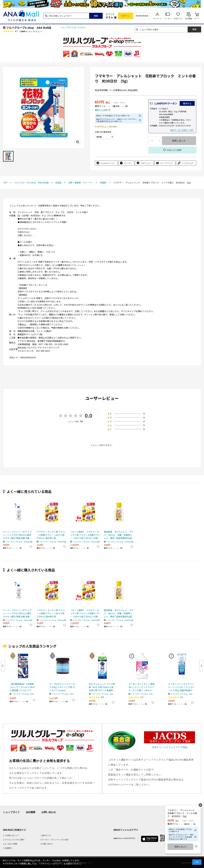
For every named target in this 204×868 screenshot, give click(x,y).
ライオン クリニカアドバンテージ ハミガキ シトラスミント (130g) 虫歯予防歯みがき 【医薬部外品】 (181, 687)
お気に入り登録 (174, 150)
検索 (96, 16)
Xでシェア (128, 163)
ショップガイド (11, 812)
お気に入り (178, 18)
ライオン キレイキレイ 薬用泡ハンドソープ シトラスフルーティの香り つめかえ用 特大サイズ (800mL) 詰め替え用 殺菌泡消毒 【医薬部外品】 (142, 687)
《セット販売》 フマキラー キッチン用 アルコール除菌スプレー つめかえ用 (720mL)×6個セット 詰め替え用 (85, 535)
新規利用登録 (142, 16)
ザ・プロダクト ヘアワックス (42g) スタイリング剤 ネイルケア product (62, 687)
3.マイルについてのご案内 (14, 840)
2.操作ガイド (46, 835)
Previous (3, 666)
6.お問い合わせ (47, 844)
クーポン (168, 18)
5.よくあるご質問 (10, 844)
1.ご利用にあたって (11, 835)
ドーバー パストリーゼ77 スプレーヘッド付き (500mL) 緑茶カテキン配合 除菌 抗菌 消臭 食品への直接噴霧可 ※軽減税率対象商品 (18, 535)
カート (197, 18)
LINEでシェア (146, 163)
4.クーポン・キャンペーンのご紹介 (55, 840)
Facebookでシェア (108, 163)
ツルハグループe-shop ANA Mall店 (29, 27)
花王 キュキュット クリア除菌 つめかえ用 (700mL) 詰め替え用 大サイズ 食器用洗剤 (102, 687)
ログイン (125, 16)
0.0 (89, 416)
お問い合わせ (49, 812)
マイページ (157, 18)
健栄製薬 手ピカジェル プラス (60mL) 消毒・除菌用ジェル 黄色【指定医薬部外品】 (119, 535)
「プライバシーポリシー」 (51, 864)
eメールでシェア (167, 163)
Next (201, 666)
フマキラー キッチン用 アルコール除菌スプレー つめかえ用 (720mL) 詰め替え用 (51, 535)
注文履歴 (188, 18)
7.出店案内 (7, 848)
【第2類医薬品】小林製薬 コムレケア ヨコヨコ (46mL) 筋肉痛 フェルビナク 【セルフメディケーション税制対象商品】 (22, 687)
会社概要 (31, 812)
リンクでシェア (188, 163)
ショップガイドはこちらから (73, 27)
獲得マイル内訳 (101, 110)
